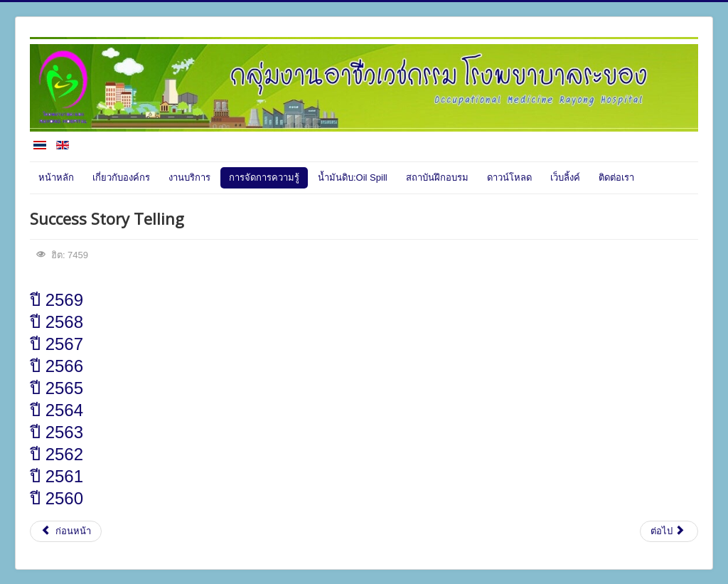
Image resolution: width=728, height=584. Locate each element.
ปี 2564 (57, 410)
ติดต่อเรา (616, 177)
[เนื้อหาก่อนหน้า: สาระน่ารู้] (66, 531)
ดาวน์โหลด (509, 177)
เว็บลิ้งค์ (565, 177)
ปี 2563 (61, 432)
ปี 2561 (57, 476)
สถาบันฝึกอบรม (437, 177)
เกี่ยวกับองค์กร (121, 177)
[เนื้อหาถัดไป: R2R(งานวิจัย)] (669, 531)
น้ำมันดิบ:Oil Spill (353, 177)
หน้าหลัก (56, 177)
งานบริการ (189, 177)
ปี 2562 (57, 454)
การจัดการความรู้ (264, 177)
